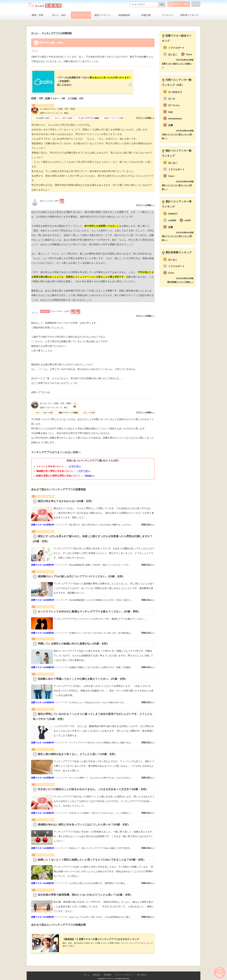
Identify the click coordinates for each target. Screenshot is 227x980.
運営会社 (97, 970)
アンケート (168, 15)
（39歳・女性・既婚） (58, 106)
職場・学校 (37, 15)
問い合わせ (142, 970)
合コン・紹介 (59, 15)
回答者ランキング (190, 15)
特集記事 (146, 15)
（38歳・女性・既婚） (56, 401)
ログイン (196, 4)
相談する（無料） (179, 4)
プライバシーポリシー (124, 970)
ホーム (87, 970)
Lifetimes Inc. (110, 974)
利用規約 (108, 970)
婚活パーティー (103, 15)
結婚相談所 (124, 15)
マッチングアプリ (81, 15)
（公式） (56, 309)
